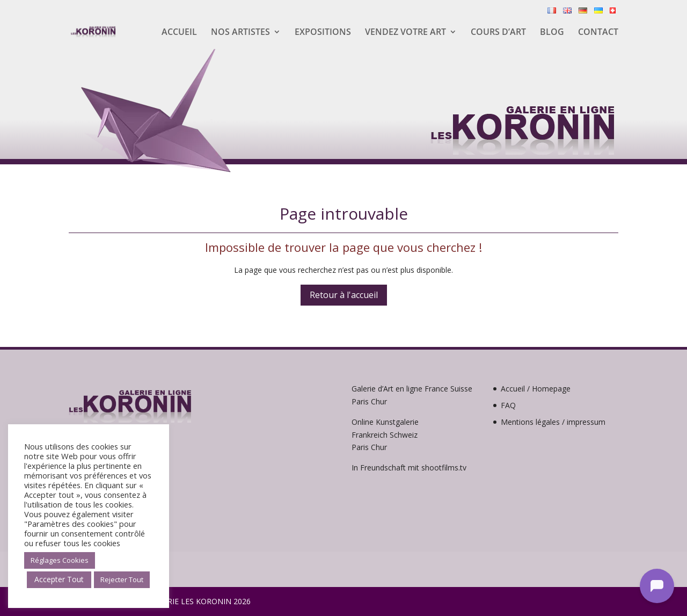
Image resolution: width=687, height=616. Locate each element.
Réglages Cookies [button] (60, 560)
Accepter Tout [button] (59, 579)
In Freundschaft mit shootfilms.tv (409, 468)
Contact (598, 33)
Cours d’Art (498, 33)
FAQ (508, 405)
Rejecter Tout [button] (122, 579)
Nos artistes (240, 33)
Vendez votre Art (405, 33)
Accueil (179, 33)
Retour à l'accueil (344, 295)
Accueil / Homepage (536, 389)
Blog (552, 33)
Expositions (323, 33)
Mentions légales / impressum (553, 422)
